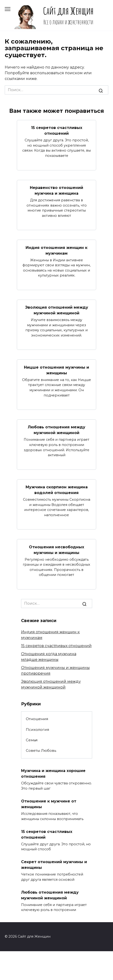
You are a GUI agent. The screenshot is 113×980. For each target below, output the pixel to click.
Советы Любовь (41, 750)
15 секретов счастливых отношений (57, 131)
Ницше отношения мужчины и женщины (56, 370)
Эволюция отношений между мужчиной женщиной (57, 310)
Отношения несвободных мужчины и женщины (56, 550)
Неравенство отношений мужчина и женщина (56, 191)
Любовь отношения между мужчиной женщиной (56, 430)
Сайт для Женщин (68, 11)
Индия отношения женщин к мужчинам (56, 250)
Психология (37, 730)
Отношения (37, 719)
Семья (32, 740)
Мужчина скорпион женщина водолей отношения (57, 490)
